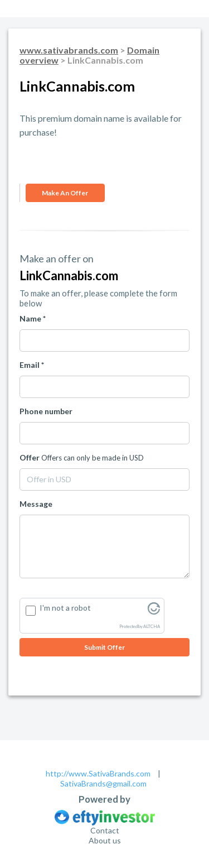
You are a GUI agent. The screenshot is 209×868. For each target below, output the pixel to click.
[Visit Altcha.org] (154, 612)
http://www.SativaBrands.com (98, 773)
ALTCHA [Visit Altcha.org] (152, 627)
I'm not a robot (65, 608)
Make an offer (65, 193)
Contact (105, 830)
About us (105, 840)
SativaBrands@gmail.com (103, 783)
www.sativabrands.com (69, 50)
